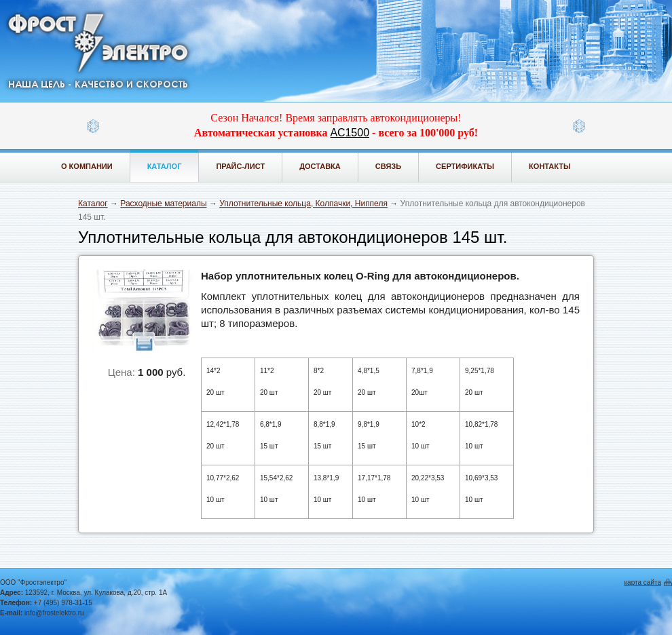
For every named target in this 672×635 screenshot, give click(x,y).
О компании (87, 166)
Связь (388, 166)
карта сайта (643, 582)
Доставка (320, 166)
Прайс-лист (240, 166)
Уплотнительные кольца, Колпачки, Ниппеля (303, 204)
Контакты (550, 166)
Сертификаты (465, 166)
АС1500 (350, 133)
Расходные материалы (163, 204)
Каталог (165, 166)
